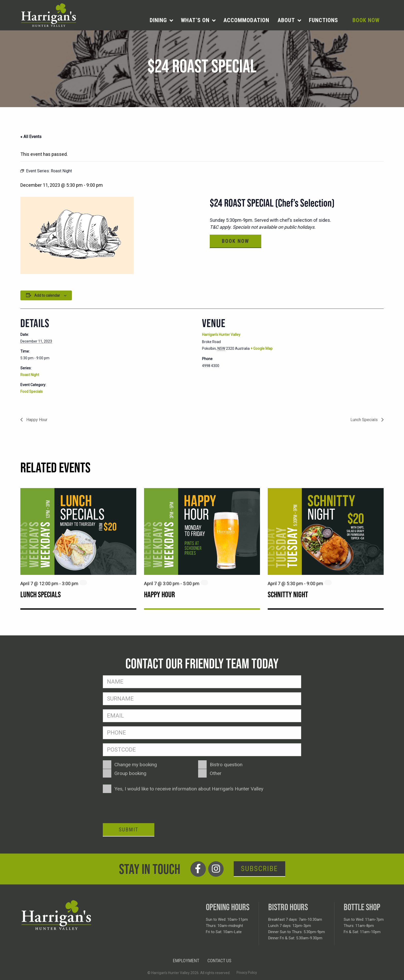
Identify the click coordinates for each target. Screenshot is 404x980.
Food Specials (32, 391)
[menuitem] (161, 20)
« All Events (31, 137)
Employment (186, 961)
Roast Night (30, 375)
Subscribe (259, 869)
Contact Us (219, 961)
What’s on (195, 20)
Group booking (130, 773)
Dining (158, 20)
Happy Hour (36, 420)
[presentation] (142, 807)
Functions (323, 20)
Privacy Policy (247, 973)
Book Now (366, 20)
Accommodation (246, 20)
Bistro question (226, 765)
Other (216, 773)
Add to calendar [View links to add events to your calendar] (47, 295)
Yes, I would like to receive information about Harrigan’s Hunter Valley (189, 789)
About (286, 20)
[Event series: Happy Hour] (204, 583)
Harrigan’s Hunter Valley (221, 335)
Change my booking (136, 765)
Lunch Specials (365, 420)
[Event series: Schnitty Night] (328, 583)
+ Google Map (262, 348)
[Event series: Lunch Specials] (83, 583)
